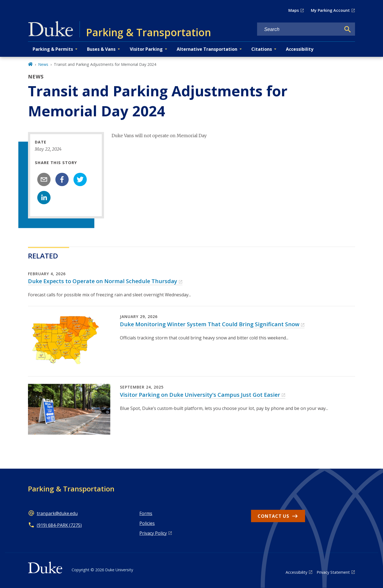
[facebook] (62, 179)
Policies (147, 523)
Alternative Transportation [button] (207, 49)
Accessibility (300, 49)
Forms (146, 513)
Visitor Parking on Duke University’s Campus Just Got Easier (200, 395)
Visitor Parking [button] (146, 49)
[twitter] (80, 179)
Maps (294, 10)
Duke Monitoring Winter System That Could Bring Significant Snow (210, 324)
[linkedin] (44, 198)
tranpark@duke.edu (57, 513)
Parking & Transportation (71, 489)
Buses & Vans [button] (101, 49)
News (43, 64)
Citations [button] (262, 49)
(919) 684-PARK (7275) (59, 525)
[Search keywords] (299, 29)
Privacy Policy (153, 533)
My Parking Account (330, 10)
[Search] (348, 29)
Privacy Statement (333, 572)
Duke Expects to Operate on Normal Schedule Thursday (103, 281)
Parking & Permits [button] (53, 49)
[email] (44, 179)
